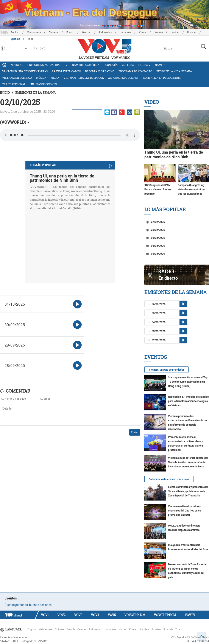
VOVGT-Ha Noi (135, 615)
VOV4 (95, 615)
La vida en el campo (66, 71)
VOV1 (45, 615)
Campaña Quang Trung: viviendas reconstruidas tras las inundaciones (191, 190)
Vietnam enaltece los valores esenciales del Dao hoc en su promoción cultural (185, 511)
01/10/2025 (15, 304)
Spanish (168, 629)
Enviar (135, 432)
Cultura (128, 65)
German (87, 32)
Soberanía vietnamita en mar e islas (169, 479)
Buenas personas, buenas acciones (28, 605)
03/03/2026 (155, 238)
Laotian (175, 32)
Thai (178, 629)
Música (41, 78)
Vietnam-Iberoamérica (83, 65)
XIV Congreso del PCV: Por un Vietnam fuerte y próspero (158, 190)
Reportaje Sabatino (100, 71)
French (70, 32)
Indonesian (106, 32)
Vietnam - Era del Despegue (84, 78)
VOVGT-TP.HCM (165, 615)
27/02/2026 (155, 222)
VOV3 (78, 615)
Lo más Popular (165, 209)
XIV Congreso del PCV (123, 78)
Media (55, 78)
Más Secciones (43, 84)
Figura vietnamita (152, 65)
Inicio (5, 93)
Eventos (156, 357)
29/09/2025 (15, 345)
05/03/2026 (155, 246)
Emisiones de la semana (35, 93)
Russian (192, 32)
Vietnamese (34, 32)
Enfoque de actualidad (44, 65)
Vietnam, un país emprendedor (166, 370)
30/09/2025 (15, 325)
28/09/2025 (15, 366)
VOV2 (61, 615)
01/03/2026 (155, 254)
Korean (159, 32)
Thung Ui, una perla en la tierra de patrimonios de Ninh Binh (62, 178)
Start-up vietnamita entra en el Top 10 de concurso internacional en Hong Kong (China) (188, 382)
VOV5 (112, 615)
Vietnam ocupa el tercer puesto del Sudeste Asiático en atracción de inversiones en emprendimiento (188, 462)
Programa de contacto (135, 71)
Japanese (126, 32)
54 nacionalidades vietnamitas (25, 71)
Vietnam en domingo (17, 78)
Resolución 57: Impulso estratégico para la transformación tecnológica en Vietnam (188, 401)
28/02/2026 (155, 230)
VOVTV (190, 615)
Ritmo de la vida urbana (174, 71)
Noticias (17, 65)
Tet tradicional (14, 84)
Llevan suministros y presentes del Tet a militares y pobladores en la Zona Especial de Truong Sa (188, 491)
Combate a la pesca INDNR (162, 78)
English (15, 32)
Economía (111, 65)
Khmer (143, 32)
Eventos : (12, 598)
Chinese (54, 32)
